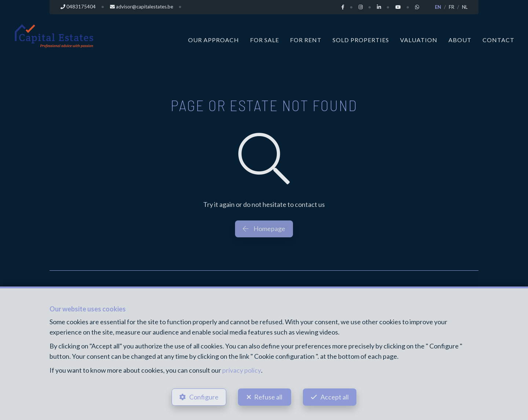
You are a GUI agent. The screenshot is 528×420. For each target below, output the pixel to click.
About (460, 39)
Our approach (214, 39)
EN (438, 7)
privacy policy (241, 370)
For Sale (265, 39)
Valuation (419, 39)
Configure (203, 397)
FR (452, 7)
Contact (498, 39)
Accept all (335, 397)
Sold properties (361, 39)
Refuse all (268, 397)
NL (465, 7)
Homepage (264, 228)
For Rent (306, 39)
